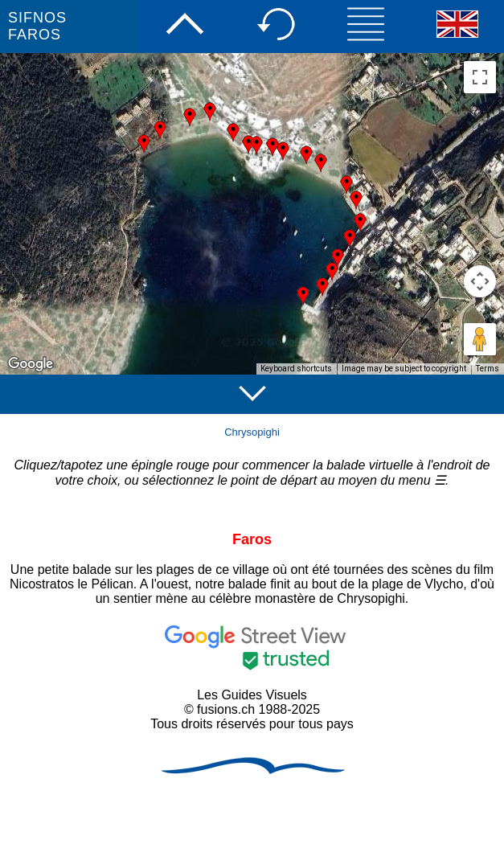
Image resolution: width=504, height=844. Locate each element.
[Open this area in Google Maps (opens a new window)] (31, 364)
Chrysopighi (252, 432)
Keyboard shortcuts (296, 369)
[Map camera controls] (480, 281)
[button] (321, 163)
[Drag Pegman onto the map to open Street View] (480, 339)
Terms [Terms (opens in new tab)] (488, 369)
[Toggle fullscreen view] (480, 77)
